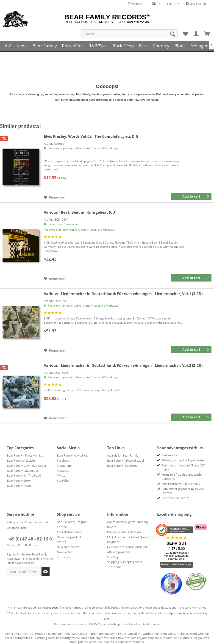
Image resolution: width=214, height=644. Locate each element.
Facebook (64, 460)
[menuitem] (129, 32)
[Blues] (180, 44)
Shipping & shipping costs (125, 562)
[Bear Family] (45, 44)
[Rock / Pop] (123, 44)
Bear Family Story (19, 480)
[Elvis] (143, 44)
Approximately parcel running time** (127, 524)
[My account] (196, 32)
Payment (113, 542)
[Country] (161, 44)
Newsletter (64, 552)
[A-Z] (8, 44)
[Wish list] (185, 32)
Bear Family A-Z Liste (21, 460)
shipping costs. (50, 608)
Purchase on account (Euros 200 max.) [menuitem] (183, 467)
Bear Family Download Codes (27, 466)
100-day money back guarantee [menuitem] (183, 460)
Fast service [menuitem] (169, 455)
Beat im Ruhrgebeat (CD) (80, 212)
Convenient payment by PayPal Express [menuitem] (183, 491)
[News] (22, 44)
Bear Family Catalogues (23, 471)
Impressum (65, 557)
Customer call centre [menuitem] (175, 498)
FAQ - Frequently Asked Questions (130, 537)
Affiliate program (119, 552)
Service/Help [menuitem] (197, 4)
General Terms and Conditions (128, 547)
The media (114, 567)
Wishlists (135, 4)
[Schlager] (199, 44)
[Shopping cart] (207, 32)
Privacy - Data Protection (124, 532)
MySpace (63, 471)
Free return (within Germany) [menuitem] (181, 484)
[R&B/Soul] (98, 44)
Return (62, 542)
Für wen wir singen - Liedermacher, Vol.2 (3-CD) (123, 365)
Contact (62, 527)
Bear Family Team (19, 486)
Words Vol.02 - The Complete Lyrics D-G (91, 136)
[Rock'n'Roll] (73, 44)
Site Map (113, 557)
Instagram (64, 466)
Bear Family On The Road (24, 475)
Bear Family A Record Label (125, 460)
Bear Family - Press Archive (25, 455)
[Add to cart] (191, 196)
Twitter (62, 475)
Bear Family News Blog (72, 455)
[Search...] (129, 32)
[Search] (173, 32)
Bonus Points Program (72, 522)
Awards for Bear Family (123, 455)
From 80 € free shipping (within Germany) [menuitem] (182, 477)
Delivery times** (68, 547)
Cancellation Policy (70, 532)
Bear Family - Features (122, 466)
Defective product (69, 537)
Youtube (63, 480)
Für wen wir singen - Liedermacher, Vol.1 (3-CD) (123, 294)
